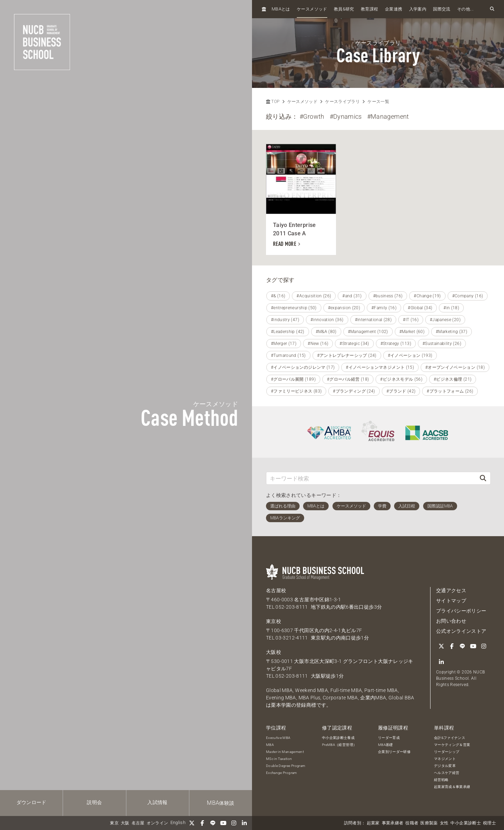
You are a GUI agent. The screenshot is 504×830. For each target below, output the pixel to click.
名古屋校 (276, 590)
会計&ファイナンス (450, 738)
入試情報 (157, 802)
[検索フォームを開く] (492, 9)
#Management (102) (368, 332)
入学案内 (418, 9)
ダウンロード (31, 802)
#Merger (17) (284, 344)
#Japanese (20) (445, 320)
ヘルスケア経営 (447, 773)
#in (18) (451, 308)
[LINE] (213, 823)
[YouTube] (223, 823)
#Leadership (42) (288, 332)
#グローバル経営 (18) (348, 379)
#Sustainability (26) (442, 344)
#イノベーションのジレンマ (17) (303, 367)
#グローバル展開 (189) (293, 379)
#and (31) (352, 296)
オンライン (157, 823)
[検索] (483, 478)
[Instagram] (234, 823)
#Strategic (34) (354, 344)
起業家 (373, 823)
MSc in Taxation (279, 759)
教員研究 (344, 9)
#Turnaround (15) (288, 355)
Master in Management (285, 752)
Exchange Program (282, 773)
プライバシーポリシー (461, 611)
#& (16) (278, 296)
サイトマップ (451, 601)
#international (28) (373, 320)
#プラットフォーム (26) (450, 391)
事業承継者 (393, 823)
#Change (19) (427, 296)
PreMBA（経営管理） (339, 745)
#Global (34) (420, 308)
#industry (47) (285, 320)
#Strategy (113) (396, 344)
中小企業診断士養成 (338, 738)
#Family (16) (384, 308)
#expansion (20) (344, 308)
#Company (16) (468, 296)
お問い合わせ (451, 621)
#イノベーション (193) (410, 355)
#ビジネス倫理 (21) (453, 379)
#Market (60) (412, 332)
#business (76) (388, 296)
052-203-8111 (292, 607)
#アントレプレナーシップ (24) (347, 355)
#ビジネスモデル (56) (401, 379)
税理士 (489, 823)
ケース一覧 (378, 102)
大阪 (125, 823)
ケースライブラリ (342, 102)
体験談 (220, 803)
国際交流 (442, 9)
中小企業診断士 (465, 823)
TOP (273, 102)
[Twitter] (192, 823)
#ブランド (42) (401, 391)
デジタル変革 (445, 766)
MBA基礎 (386, 745)
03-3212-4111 (292, 638)
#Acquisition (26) (314, 296)
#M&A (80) (326, 332)
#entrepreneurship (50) (294, 308)
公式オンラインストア (461, 631)
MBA (270, 745)
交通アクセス (451, 590)
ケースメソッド (312, 9)
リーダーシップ (447, 752)
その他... (465, 9)
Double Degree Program (286, 766)
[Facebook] (202, 823)
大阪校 (274, 652)
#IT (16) (411, 320)
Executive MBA (278, 738)
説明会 (94, 802)
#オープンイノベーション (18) (455, 367)
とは (281, 9)
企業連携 (394, 9)
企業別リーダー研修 (394, 752)
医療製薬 (429, 823)
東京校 (274, 621)
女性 (444, 823)
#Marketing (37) (451, 332)
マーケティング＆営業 (452, 745)
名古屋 (138, 823)
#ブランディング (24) (354, 391)
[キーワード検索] (371, 478)
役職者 (412, 823)
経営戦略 (441, 780)
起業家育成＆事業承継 (452, 787)
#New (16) (318, 344)
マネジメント (445, 759)
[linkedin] (244, 823)
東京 (114, 823)
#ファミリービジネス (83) (296, 391)
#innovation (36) (327, 320)
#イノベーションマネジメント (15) (380, 367)
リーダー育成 (389, 738)
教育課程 (369, 9)
